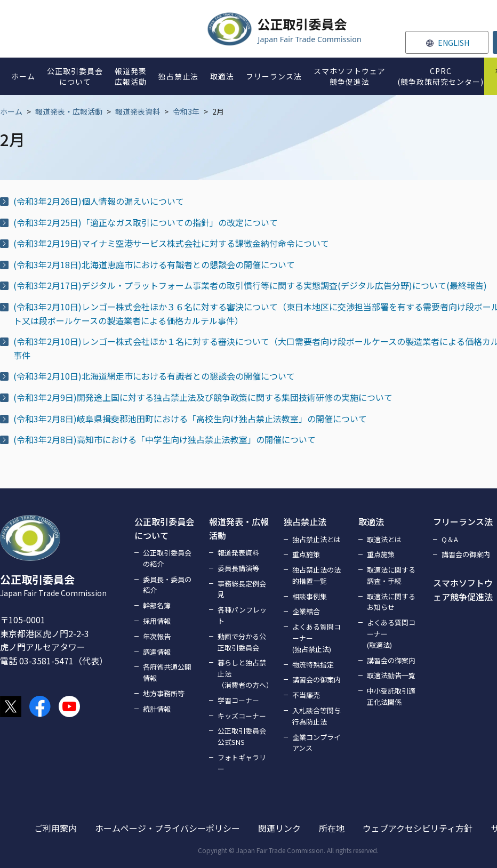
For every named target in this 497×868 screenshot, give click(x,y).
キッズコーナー (242, 716)
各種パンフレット (242, 615)
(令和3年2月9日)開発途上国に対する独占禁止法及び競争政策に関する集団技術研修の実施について (203, 397)
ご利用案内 (55, 828)
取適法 (371, 521)
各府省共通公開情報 (167, 672)
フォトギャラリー (242, 763)
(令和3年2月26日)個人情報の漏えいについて (99, 201)
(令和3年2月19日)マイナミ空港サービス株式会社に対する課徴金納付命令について (171, 243)
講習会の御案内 (316, 680)
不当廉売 (306, 695)
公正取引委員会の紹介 (167, 558)
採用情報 (157, 621)
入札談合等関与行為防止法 (316, 716)
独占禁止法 (305, 521)
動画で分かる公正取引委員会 (242, 642)
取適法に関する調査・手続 (391, 575)
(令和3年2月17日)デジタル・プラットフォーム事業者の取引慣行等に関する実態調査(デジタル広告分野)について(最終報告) (250, 285)
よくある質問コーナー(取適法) (391, 634)
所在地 (332, 828)
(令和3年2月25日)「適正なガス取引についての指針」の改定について (146, 222)
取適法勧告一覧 (391, 675)
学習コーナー (238, 700)
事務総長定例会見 (242, 589)
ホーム (11, 111)
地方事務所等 (164, 693)
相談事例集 (310, 596)
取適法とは (384, 539)
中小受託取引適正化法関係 (391, 696)
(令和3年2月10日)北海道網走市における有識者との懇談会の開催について (154, 376)
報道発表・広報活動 (69, 111)
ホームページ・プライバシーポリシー (167, 828)
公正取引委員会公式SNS (242, 736)
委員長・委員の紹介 (167, 585)
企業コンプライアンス (316, 743)
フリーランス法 (463, 521)
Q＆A (450, 539)
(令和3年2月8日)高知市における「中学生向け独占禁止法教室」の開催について (165, 439)
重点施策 (306, 554)
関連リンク (279, 828)
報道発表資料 (138, 111)
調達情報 (157, 652)
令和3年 (186, 111)
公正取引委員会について (164, 528)
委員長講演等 (238, 568)
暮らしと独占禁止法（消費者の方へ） (244, 674)
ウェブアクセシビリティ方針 (418, 828)
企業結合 (306, 611)
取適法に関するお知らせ (391, 602)
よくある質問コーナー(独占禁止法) (316, 638)
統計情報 (157, 709)
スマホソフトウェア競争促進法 (463, 590)
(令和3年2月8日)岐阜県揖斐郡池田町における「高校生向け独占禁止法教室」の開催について (190, 419)
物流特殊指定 (313, 665)
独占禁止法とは (316, 539)
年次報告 (157, 636)
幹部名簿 (157, 605)
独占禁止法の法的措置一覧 (316, 575)
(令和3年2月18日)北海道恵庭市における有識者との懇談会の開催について (154, 264)
